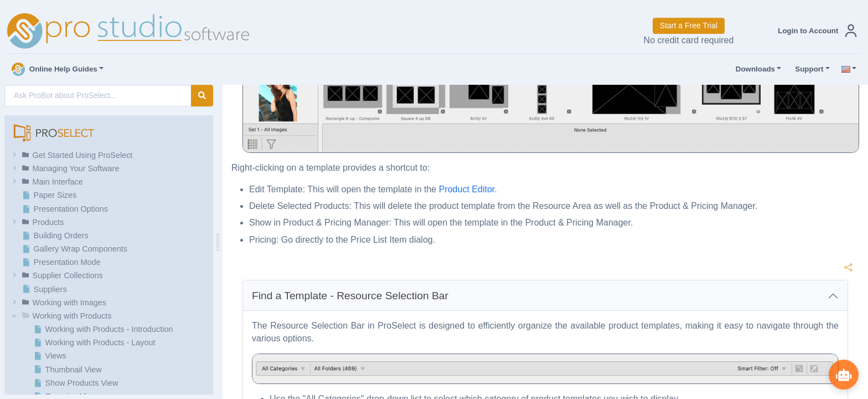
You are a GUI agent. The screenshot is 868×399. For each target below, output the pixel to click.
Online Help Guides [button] (55, 69)
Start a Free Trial (689, 25)
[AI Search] (98, 96)
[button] (815, 31)
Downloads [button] (753, 69)
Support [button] (807, 69)
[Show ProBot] (843, 374)
